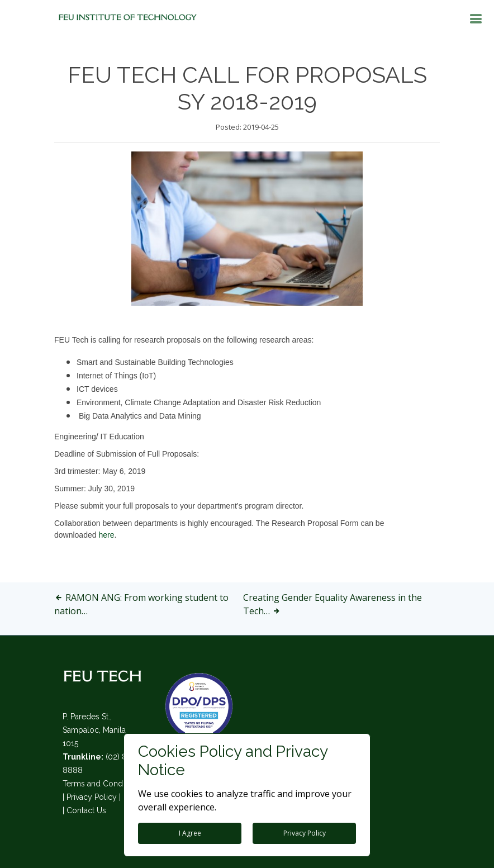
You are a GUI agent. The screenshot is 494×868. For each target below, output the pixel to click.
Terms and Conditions (102, 784)
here (106, 535)
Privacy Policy (92, 797)
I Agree (190, 833)
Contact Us (86, 810)
